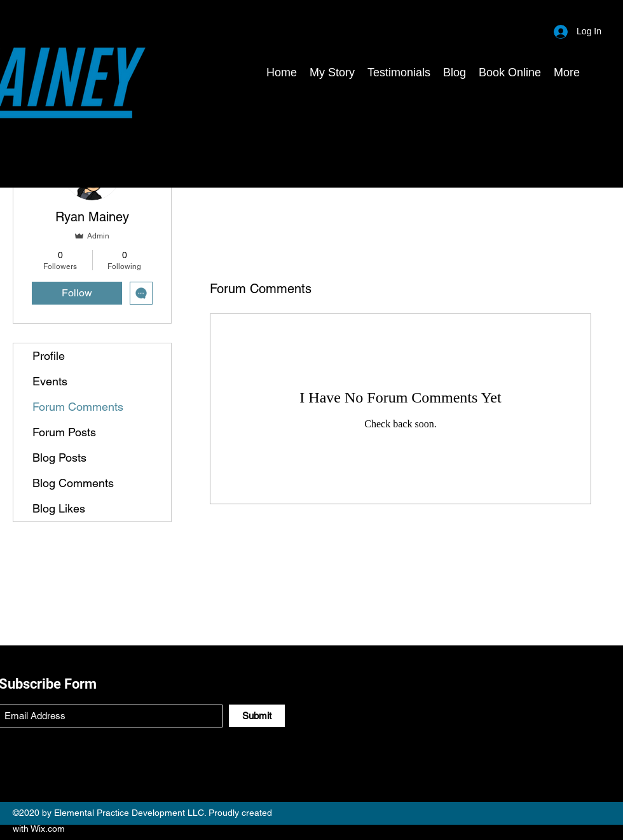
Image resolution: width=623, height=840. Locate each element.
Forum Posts (64, 432)
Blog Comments (73, 483)
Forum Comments (78, 407)
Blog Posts (59, 458)
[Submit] (257, 716)
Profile (49, 356)
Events (50, 381)
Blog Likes (59, 508)
